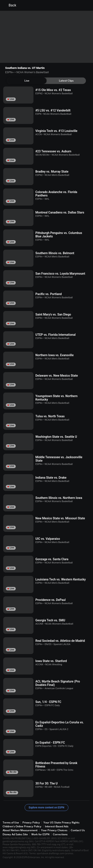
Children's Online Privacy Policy (22, 826)
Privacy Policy (31, 822)
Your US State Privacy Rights (61, 822)
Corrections (60, 834)
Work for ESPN (40, 834)
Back (10, 5)
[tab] (27, 81)
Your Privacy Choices (54, 830)
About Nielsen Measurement (20, 830)
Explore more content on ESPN (46, 808)
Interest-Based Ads (57, 826)
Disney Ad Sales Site (15, 834)
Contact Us (78, 830)
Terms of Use (11, 822)
